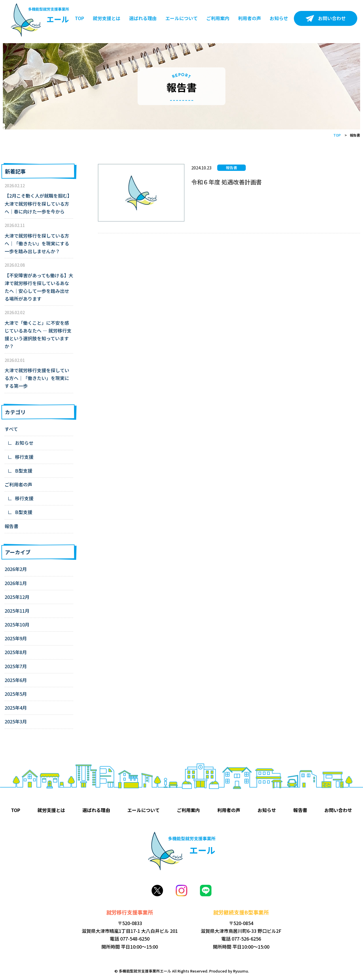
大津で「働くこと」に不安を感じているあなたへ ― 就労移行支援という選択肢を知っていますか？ (38, 335)
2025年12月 (17, 597)
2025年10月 (17, 624)
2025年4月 (16, 708)
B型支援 (24, 471)
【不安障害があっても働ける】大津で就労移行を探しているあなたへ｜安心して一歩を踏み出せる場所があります (39, 287)
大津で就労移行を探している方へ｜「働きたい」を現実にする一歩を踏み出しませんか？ (37, 243)
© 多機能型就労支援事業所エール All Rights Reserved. (162, 971)
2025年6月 (16, 680)
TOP (80, 18)
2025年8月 (16, 652)
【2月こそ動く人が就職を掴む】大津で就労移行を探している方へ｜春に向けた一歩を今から (38, 203)
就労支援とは (107, 18)
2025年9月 (16, 638)
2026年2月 (16, 569)
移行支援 (24, 457)
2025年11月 (17, 611)
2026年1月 (16, 583)
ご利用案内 (218, 18)
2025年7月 (16, 666)
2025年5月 (16, 694)
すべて (11, 429)
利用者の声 (249, 18)
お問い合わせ (332, 18)
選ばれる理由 (143, 18)
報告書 (12, 526)
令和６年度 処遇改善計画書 (227, 182)
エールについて (181, 18)
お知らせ (279, 18)
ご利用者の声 (18, 484)
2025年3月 (16, 721)
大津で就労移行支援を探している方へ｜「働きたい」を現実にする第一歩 (37, 378)
